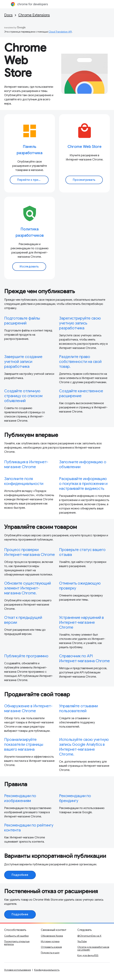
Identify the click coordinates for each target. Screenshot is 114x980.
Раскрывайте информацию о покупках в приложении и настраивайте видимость (83, 484)
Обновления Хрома (52, 936)
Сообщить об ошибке (16, 936)
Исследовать (29, 267)
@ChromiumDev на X (89, 936)
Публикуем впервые (31, 435)
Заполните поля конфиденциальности (24, 481)
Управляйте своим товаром (41, 527)
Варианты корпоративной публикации (55, 856)
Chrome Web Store (25, 60)
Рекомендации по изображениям (20, 798)
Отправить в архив (51, 947)
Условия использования (18, 970)
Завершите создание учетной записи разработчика (23, 362)
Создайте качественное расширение (81, 393)
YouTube (82, 941)
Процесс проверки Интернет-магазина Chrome (30, 552)
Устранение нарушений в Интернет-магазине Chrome (81, 622)
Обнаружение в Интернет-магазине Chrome (28, 708)
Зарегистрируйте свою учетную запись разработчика (80, 323)
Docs (8, 15)
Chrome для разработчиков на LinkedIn (93, 948)
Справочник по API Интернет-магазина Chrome (84, 658)
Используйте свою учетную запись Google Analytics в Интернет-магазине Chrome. (84, 747)
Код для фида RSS (88, 955)
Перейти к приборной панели (33, 180)
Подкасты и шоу (50, 953)
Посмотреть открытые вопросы (17, 943)
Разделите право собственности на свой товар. (80, 362)
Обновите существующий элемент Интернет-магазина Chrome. (28, 588)
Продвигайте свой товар (37, 694)
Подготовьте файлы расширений (22, 321)
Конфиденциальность (47, 970)
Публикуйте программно (26, 656)
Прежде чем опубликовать (40, 291)
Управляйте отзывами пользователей (78, 708)
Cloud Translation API (60, 32)
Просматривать (84, 180)
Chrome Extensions (34, 15)
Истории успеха (50, 941)
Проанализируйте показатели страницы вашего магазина (24, 744)
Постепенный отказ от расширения (51, 891)
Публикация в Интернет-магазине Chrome (26, 464)
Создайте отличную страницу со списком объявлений (23, 396)
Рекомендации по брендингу (75, 798)
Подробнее (20, 875)
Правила (16, 784)
